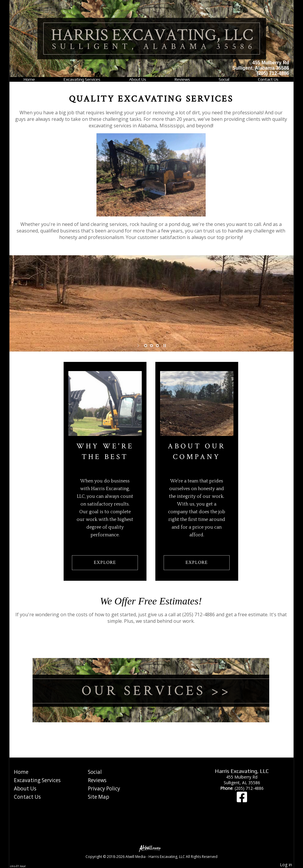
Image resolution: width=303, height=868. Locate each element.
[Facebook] (242, 800)
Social (224, 79)
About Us (138, 79)
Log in (286, 865)
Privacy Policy (104, 788)
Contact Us (268, 79)
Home (29, 79)
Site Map (99, 797)
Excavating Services (82, 79)
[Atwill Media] (151, 848)
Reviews (182, 79)
